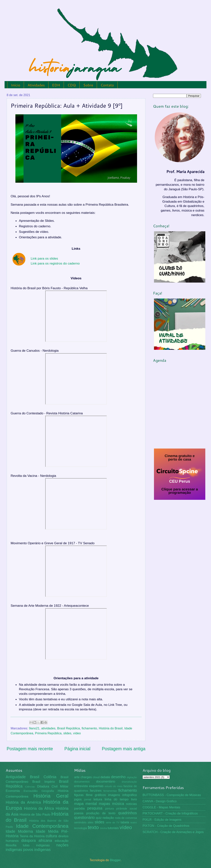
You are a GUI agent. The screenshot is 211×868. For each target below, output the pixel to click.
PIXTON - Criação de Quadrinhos (166, 826)
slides (67, 733)
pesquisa (95, 808)
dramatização (129, 782)
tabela (125, 822)
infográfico (130, 795)
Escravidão (31, 791)
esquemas (96, 786)
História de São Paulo (35, 815)
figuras (79, 795)
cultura (51, 836)
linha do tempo (117, 799)
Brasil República (69, 728)
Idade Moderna (19, 831)
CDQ (72, 85)
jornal (88, 799)
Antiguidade (16, 777)
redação (108, 818)
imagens (114, 795)
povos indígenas (37, 850)
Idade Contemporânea (42, 826)
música (118, 804)
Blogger (115, 860)
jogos (78, 799)
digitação (132, 777)
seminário (80, 822)
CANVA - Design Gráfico (160, 801)
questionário (84, 817)
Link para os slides (44, 258)
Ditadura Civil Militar (53, 786)
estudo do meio (114, 786)
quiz (99, 818)
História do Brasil (111, 728)
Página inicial (77, 749)
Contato (107, 85)
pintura (109, 809)
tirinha (104, 828)
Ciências (30, 787)
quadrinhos (128, 813)
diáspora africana (37, 840)
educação (62, 841)
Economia (13, 791)
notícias (131, 804)
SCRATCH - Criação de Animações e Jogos (173, 832)
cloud (96, 777)
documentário (105, 782)
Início (16, 85)
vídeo (77, 733)
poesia (79, 813)
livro (134, 799)
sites (91, 822)
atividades (48, 728)
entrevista (81, 786)
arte (77, 777)
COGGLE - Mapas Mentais (161, 807)
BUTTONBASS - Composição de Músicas (172, 795)
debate (105, 777)
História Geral (51, 796)
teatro (134, 823)
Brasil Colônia (43, 777)
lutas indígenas (36, 845)
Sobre (88, 85)
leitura (98, 799)
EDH (56, 85)
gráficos (100, 795)
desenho (118, 777)
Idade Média (47, 831)
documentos (82, 782)
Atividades (36, 85)
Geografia (48, 791)
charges (86, 777)
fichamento (89, 728)
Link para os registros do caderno (55, 263)
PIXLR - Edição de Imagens (162, 820)
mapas (105, 804)
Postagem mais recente (30, 749)
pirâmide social (127, 809)
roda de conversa (126, 818)
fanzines (96, 791)
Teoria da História (32, 836)
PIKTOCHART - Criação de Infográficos (170, 813)
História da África (39, 808)
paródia (79, 808)
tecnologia (81, 828)
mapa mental (86, 804)
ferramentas (110, 791)
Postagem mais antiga (124, 749)
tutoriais (113, 828)
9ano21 (34, 728)
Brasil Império (44, 782)
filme (89, 795)
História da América (23, 802)
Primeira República (48, 733)
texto (93, 827)
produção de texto (101, 813)
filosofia (11, 845)
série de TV (113, 823)
